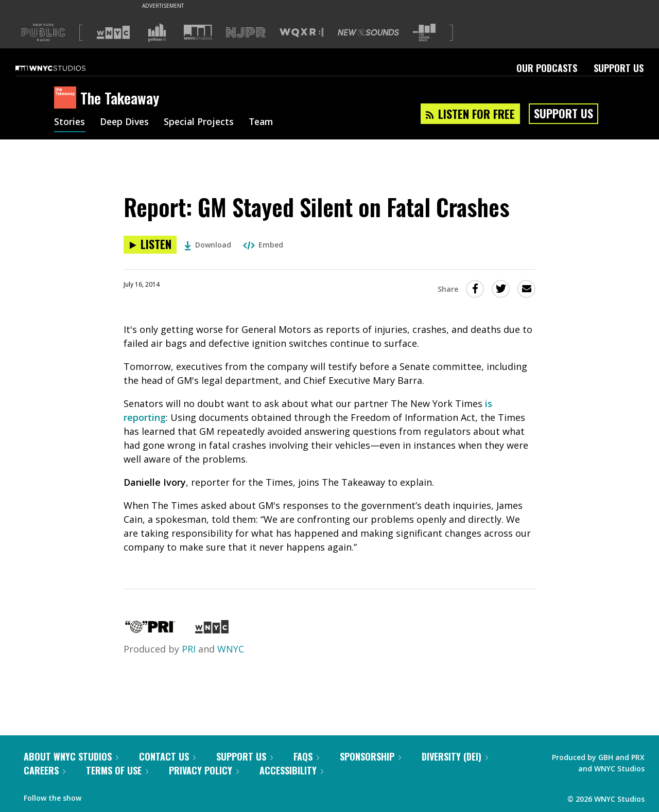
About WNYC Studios (71, 756)
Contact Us (167, 756)
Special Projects (202, 122)
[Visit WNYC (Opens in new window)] (113, 32)
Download (208, 245)
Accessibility (291, 770)
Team (266, 122)
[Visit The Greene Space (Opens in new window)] (424, 33)
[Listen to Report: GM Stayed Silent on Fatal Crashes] (150, 245)
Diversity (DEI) (455, 756)
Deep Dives (126, 122)
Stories (70, 122)
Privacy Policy (204, 770)
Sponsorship (370, 756)
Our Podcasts (547, 68)
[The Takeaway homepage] (67, 98)
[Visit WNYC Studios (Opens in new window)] (198, 32)
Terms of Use (117, 770)
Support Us (619, 68)
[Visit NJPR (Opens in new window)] (246, 33)
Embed (263, 245)
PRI (189, 649)
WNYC (231, 649)
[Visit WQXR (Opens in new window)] (301, 33)
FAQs (306, 756)
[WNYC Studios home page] (63, 68)
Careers (45, 770)
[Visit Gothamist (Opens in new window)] (157, 32)
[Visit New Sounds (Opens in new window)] (368, 32)
